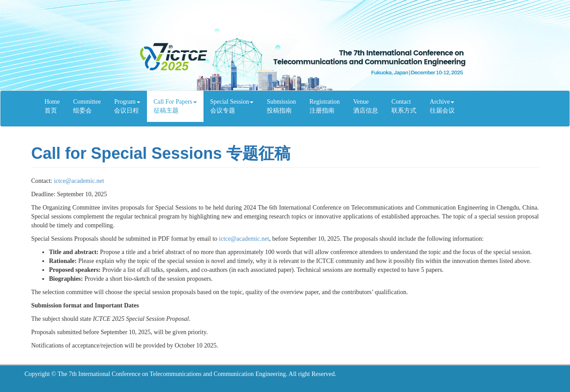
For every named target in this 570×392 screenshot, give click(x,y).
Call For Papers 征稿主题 (175, 106)
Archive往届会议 (442, 106)
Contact (404, 107)
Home (52, 107)
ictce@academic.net (79, 181)
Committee (87, 107)
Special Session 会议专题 (232, 106)
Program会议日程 (127, 106)
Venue (366, 107)
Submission (281, 107)
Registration (325, 107)
